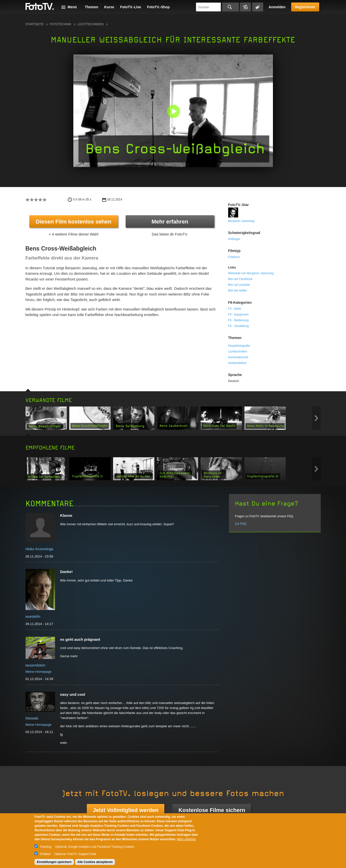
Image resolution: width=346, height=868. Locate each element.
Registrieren (305, 7)
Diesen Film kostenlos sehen (74, 222)
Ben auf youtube (239, 285)
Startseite (35, 24)
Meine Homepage (39, 672)
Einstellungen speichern (54, 862)
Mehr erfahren (170, 222)
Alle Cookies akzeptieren (95, 862)
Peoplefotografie (239, 346)
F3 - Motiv (235, 309)
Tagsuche (258, 7)
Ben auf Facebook (240, 279)
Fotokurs (234, 257)
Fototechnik (61, 24)
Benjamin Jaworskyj (241, 221)
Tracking (46, 847)
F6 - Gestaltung (239, 326)
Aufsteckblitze (237, 363)
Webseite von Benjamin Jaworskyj (251, 273)
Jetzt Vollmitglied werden (126, 810)
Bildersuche (245, 7)
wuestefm (33, 616)
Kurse (109, 7)
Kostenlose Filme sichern (212, 810)
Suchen (231, 7)
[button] (174, 112)
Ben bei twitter (238, 290)
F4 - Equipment (238, 314)
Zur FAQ (241, 524)
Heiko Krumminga (39, 549)
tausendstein (35, 665)
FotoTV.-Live (131, 7)
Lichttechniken (91, 24)
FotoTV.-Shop (158, 7)
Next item (316, 418)
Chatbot (45, 854)
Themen (92, 7)
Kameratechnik (238, 357)
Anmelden (277, 7)
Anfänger (234, 239)
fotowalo (32, 718)
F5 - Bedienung (238, 320)
